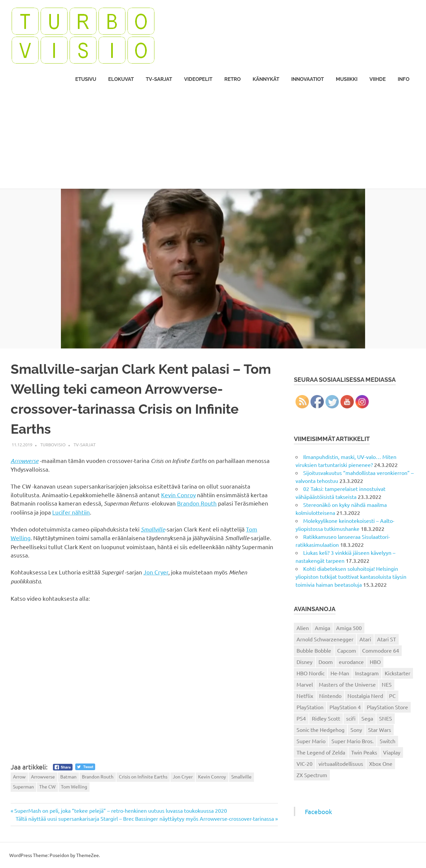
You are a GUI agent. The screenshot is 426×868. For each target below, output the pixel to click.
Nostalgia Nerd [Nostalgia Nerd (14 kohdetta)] (365, 696)
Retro (232, 79)
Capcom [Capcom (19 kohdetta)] (347, 650)
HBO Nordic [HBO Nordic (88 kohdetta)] (311, 673)
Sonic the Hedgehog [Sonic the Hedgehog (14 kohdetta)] (320, 730)
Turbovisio (53, 444)
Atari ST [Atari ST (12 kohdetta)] (387, 639)
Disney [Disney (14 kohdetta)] (305, 662)
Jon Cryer (156, 572)
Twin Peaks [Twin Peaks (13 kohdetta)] (364, 752)
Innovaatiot (308, 79)
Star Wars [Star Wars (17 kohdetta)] (380, 730)
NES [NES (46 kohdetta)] (387, 684)
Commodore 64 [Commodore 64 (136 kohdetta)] (381, 650)
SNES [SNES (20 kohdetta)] (386, 718)
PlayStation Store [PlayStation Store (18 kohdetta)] (387, 707)
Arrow (19, 776)
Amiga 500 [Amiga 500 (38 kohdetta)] (349, 628)
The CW (47, 786)
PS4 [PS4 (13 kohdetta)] (301, 718)
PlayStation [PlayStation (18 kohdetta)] (310, 707)
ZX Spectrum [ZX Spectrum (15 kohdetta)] (312, 775)
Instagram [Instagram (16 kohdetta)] (367, 673)
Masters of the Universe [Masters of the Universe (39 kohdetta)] (347, 684)
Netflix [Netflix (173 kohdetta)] (305, 696)
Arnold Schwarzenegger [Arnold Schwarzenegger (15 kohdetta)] (325, 639)
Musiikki (347, 79)
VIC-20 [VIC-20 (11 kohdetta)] (305, 763)
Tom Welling (74, 786)
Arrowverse (25, 461)
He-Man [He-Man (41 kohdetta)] (340, 673)
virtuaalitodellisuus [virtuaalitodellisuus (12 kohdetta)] (341, 763)
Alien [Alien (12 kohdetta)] (303, 628)
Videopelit (198, 79)
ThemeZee (88, 855)
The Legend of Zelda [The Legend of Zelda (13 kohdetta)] (321, 752)
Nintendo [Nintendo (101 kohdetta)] (330, 696)
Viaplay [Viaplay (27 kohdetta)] (392, 752)
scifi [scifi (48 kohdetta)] (351, 718)
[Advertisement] (213, 139)
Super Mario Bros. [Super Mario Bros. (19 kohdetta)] (353, 741)
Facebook (319, 811)
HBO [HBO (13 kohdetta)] (375, 662)
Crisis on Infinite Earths (143, 776)
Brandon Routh (197, 503)
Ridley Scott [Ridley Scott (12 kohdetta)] (326, 718)
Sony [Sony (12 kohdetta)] (356, 730)
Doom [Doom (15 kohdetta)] (326, 662)
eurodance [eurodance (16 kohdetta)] (351, 662)
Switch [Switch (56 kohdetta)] (388, 741)
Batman (68, 776)
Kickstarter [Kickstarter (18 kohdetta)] (398, 673)
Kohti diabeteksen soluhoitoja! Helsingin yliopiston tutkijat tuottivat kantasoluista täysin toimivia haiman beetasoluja (351, 576)
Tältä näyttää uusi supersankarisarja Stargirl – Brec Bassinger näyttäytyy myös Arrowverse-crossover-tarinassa (145, 818)
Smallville (153, 529)
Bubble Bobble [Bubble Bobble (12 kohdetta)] (314, 650)
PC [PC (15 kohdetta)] (392, 696)
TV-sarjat (159, 79)
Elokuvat (121, 79)
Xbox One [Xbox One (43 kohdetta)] (381, 763)
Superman (23, 786)
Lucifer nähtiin (71, 512)
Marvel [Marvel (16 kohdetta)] (305, 684)
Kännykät (266, 79)
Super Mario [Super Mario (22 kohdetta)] (311, 741)
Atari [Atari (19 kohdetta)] (365, 639)
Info (404, 79)
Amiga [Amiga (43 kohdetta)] (322, 628)
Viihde (378, 79)
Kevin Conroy (178, 495)
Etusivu (86, 79)
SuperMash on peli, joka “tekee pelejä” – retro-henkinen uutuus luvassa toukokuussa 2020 (120, 810)
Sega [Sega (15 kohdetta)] (367, 718)
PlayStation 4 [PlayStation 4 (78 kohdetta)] (345, 707)
